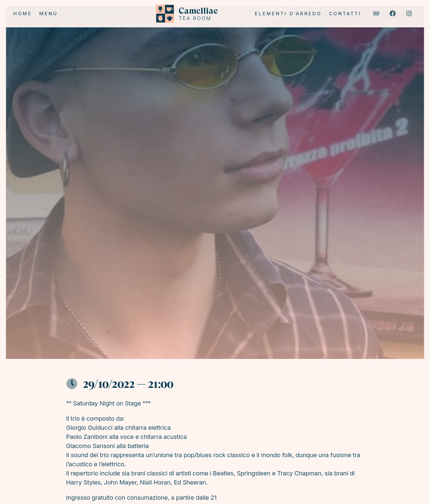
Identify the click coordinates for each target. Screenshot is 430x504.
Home (23, 14)
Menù (48, 14)
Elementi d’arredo (288, 14)
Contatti (345, 14)
